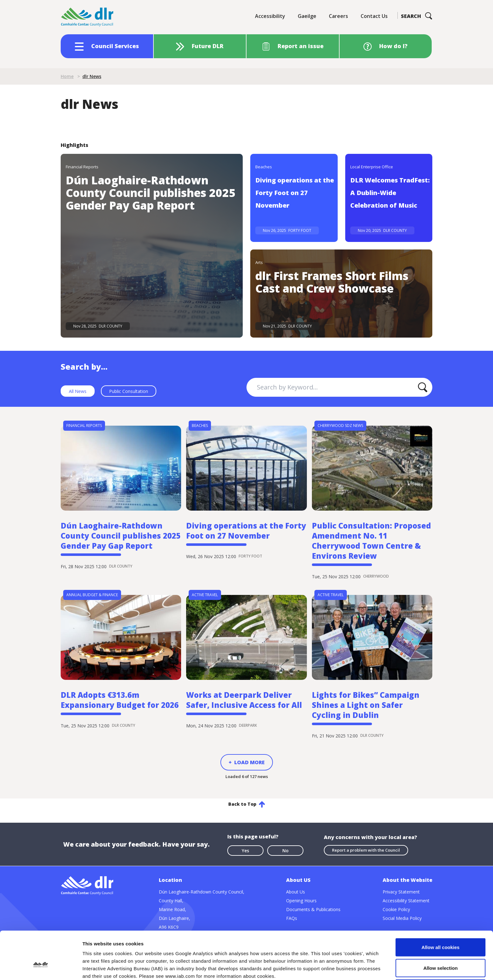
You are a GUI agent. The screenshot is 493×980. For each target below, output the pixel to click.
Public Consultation (129, 391)
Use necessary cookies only (440, 944)
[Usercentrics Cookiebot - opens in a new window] (41, 968)
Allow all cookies (441, 902)
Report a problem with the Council (366, 850)
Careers (338, 16)
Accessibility (270, 16)
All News (78, 391)
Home (67, 76)
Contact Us (374, 16)
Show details (330, 968)
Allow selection (440, 923)
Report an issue (301, 46)
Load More (249, 762)
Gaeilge (307, 16)
